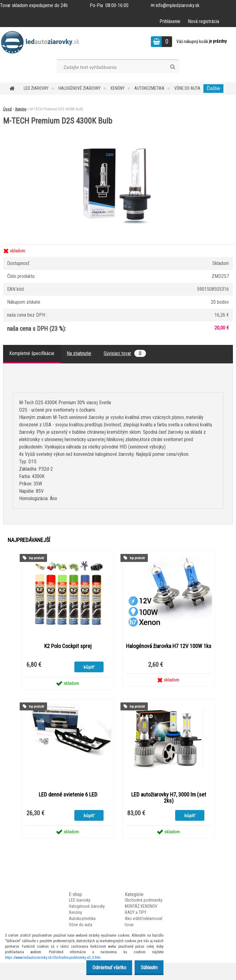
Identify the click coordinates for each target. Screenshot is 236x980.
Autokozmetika (149, 88)
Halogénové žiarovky (79, 88)
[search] (173, 67)
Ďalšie (213, 88)
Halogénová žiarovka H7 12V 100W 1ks (169, 646)
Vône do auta (187, 88)
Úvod (7, 109)
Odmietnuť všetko (104, 968)
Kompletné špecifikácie (32, 353)
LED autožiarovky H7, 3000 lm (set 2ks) (169, 798)
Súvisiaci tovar (125, 353)
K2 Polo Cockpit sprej (68, 646)
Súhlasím (147, 968)
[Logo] (42, 42)
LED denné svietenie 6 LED (68, 795)
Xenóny (117, 88)
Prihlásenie (170, 21)
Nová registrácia (203, 21)
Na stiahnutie (79, 353)
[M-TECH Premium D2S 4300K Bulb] (118, 127)
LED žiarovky (36, 88)
